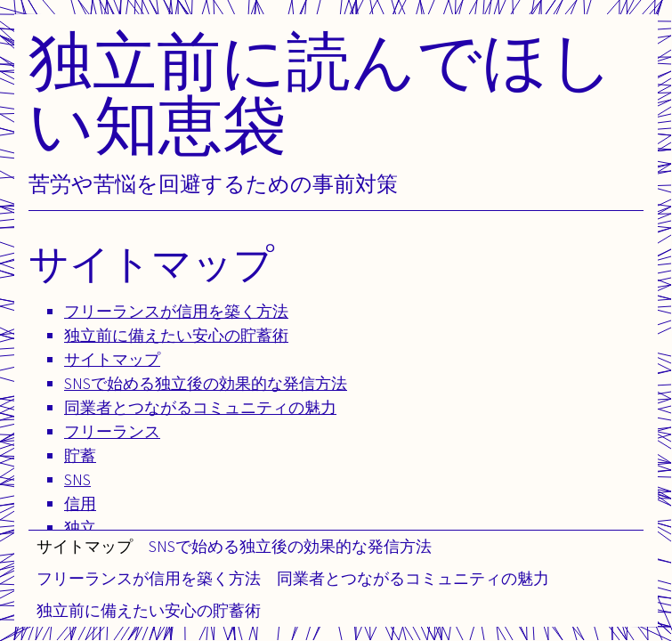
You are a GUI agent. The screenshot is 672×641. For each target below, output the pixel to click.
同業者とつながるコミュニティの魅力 (413, 578)
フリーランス (112, 431)
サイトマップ (85, 546)
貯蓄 (80, 455)
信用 (80, 503)
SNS (77, 479)
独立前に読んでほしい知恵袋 (321, 92)
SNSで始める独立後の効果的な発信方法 (290, 546)
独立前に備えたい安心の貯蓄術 (149, 610)
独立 (80, 527)
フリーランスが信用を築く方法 (149, 578)
